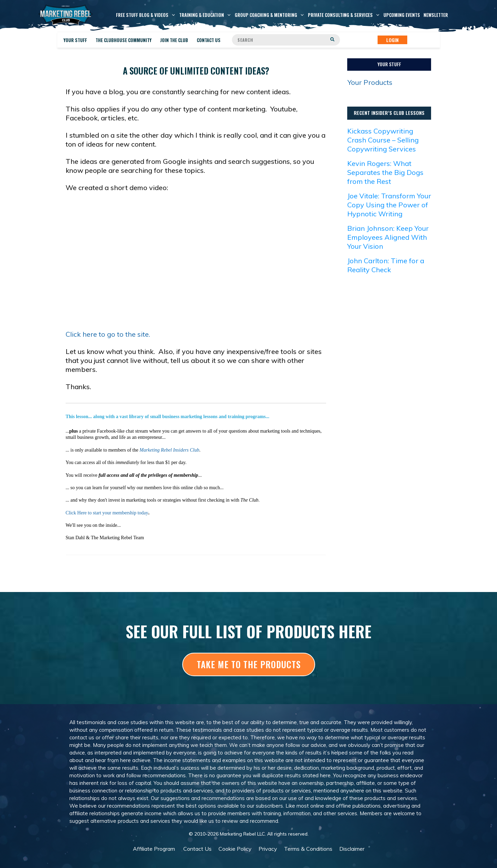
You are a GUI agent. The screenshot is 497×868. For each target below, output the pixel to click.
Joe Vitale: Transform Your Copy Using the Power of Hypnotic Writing (389, 205)
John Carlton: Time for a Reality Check (386, 265)
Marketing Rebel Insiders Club (169, 450)
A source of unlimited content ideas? (196, 71)
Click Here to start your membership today (107, 513)
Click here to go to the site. (108, 334)
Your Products (370, 82)
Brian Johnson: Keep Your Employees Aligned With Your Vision (388, 237)
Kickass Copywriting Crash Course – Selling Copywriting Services (383, 140)
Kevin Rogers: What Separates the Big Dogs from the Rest (385, 172)
